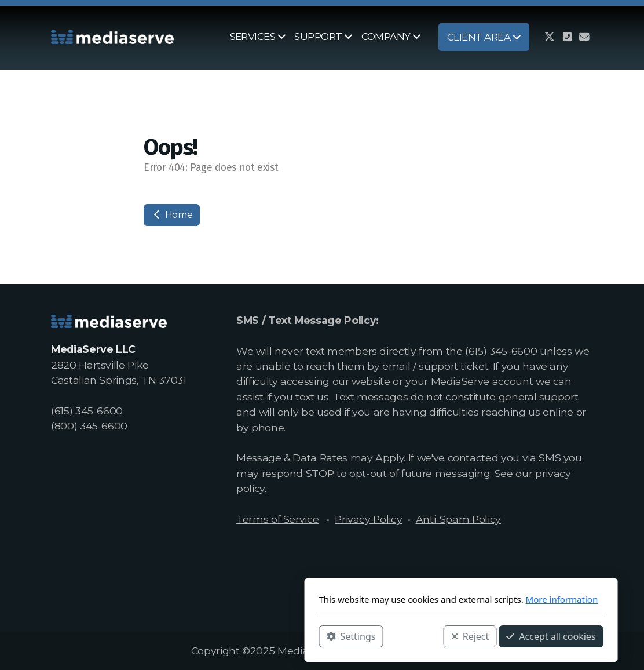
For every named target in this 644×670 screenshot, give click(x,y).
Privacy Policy (368, 519)
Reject (331, 636)
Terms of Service (277, 519)
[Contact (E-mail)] (584, 37)
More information (423, 599)
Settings (212, 636)
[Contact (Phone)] (567, 37)
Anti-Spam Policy (458, 519)
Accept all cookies (412, 636)
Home (172, 215)
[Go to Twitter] (550, 37)
